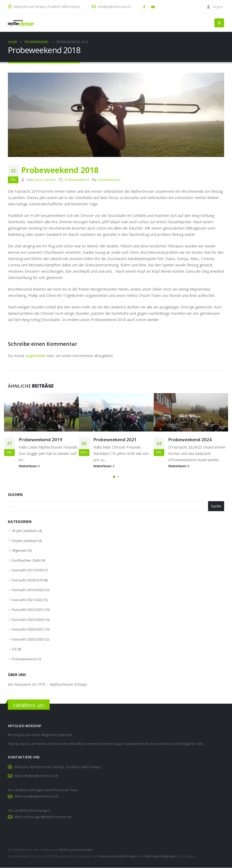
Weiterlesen (29, 466)
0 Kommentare (109, 180)
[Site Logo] (21, 23)
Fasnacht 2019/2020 (27, 590)
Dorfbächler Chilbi (26, 561)
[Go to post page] (42, 412)
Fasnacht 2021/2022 (27, 600)
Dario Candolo (45, 180)
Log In (215, 7)
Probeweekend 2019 (40, 440)
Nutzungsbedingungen (161, 856)
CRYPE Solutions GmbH (75, 850)
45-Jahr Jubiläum (25, 531)
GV (14, 649)
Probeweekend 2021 (115, 440)
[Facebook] (144, 7)
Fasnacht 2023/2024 (27, 620)
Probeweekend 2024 (190, 440)
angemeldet (36, 356)
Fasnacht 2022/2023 (27, 610)
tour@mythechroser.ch (40, 797)
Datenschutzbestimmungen (118, 856)
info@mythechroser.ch (111, 7)
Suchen (15, 495)
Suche (216, 506)
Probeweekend (77, 180)
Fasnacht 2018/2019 (27, 580)
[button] (219, 23)
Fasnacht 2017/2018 (27, 571)
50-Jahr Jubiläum (25, 541)
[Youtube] (153, 7)
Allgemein (20, 551)
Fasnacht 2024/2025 (27, 630)
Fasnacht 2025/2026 (27, 639)
